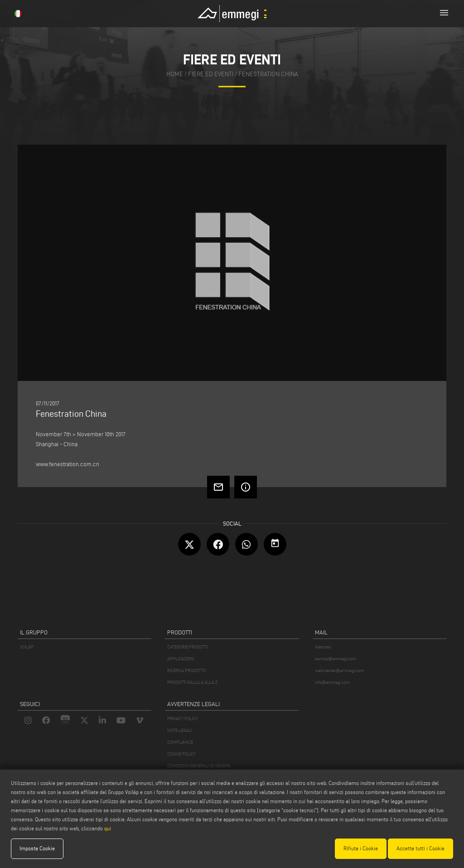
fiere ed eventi (211, 75)
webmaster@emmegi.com (339, 671)
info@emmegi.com (332, 682)
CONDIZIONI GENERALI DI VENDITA (199, 766)
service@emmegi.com (336, 659)
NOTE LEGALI (179, 730)
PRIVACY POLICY (183, 719)
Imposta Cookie (37, 848)
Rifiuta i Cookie (361, 848)
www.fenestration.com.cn (68, 464)
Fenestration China (268, 75)
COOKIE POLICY (181, 754)
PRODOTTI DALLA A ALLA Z (192, 682)
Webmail (323, 647)
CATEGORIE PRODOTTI (188, 647)
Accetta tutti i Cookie (420, 848)
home (175, 75)
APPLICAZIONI (181, 659)
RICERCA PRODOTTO (186, 671)
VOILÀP (27, 647)
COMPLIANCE (180, 742)
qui (108, 828)
